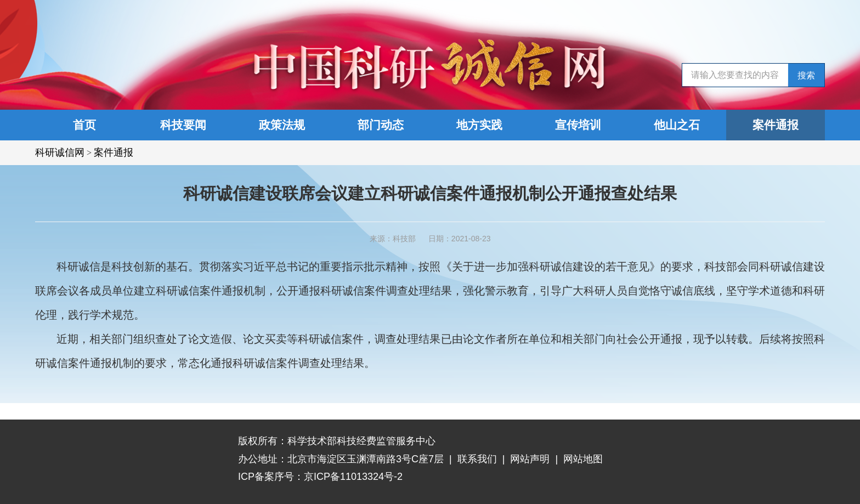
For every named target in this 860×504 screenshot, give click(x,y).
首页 (84, 125)
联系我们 (477, 459)
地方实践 (479, 125)
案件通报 (776, 125)
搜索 (806, 75)
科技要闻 (183, 125)
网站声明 (530, 459)
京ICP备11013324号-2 (353, 477)
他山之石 (677, 125)
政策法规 (282, 125)
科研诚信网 (60, 152)
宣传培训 (578, 125)
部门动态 (381, 125)
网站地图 (583, 459)
